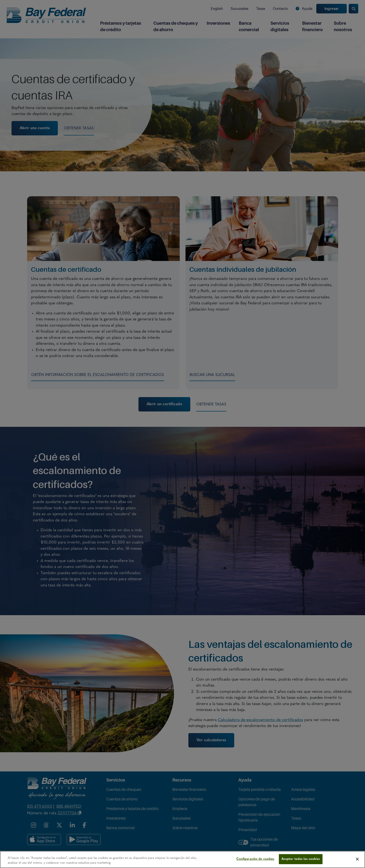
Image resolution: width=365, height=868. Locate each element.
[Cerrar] (357, 859)
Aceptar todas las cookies (301, 859)
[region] (182, 859)
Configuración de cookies (255, 859)
